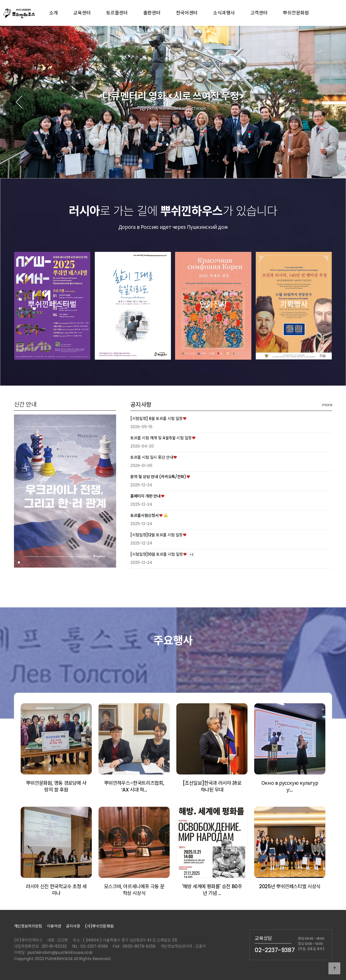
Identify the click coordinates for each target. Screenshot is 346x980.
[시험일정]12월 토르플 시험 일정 (156, 559)
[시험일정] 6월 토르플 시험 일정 (156, 442)
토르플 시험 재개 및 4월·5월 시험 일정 (161, 462)
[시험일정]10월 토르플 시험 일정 (157, 578)
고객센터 (259, 13)
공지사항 (141, 428)
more (327, 428)
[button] (167, 145)
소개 (53, 13)
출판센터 (152, 13)
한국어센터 (187, 13)
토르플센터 (117, 13)
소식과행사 (224, 13)
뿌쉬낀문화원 (296, 13)
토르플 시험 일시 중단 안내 (152, 481)
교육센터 (82, 13)
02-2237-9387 (275, 950)
